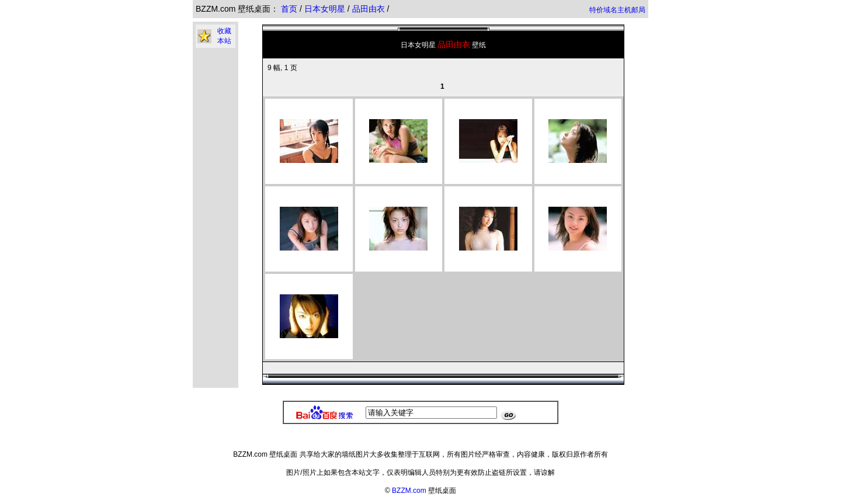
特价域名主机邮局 (617, 10)
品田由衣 (370, 9)
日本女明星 (326, 9)
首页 (289, 9)
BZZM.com (409, 491)
